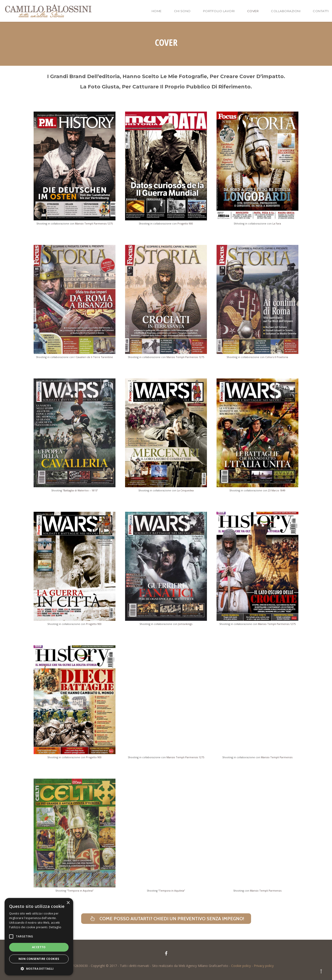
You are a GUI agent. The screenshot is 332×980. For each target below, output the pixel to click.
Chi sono (182, 11)
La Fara (277, 223)
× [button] (68, 903)
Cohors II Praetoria (277, 357)
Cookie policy (241, 966)
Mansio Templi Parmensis (277, 757)
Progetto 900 (185, 223)
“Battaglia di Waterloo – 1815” (80, 490)
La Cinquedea (185, 490)
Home (157, 11)
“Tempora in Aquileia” (80, 891)
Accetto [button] (39, 947)
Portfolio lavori (219, 11)
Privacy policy (264, 966)
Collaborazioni (286, 11)
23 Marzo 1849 (277, 490)
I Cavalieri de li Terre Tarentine (94, 357)
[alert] (39, 937)
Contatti (321, 11)
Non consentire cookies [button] (39, 959)
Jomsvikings (185, 624)
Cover (253, 11)
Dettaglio (55, 927)
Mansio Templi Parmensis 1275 (94, 223)
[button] (39, 969)
